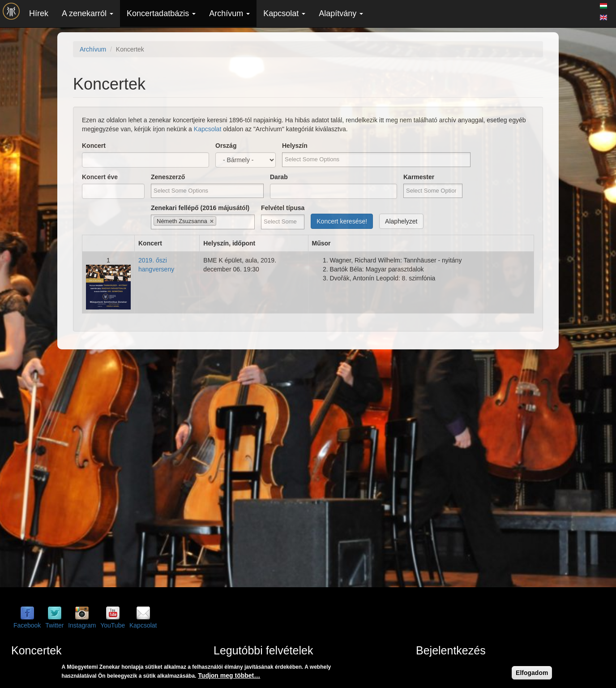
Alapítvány (341, 13)
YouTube (113, 625)
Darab (279, 177)
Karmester (419, 177)
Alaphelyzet (401, 221)
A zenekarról (88, 13)
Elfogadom (532, 673)
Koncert (94, 146)
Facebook (27, 625)
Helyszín (295, 146)
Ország (226, 146)
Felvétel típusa (283, 208)
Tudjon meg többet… (229, 675)
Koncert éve (100, 177)
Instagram (82, 625)
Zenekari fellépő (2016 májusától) (200, 208)
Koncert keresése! (342, 221)
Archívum (229, 13)
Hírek (39, 13)
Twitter (54, 625)
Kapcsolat (284, 13)
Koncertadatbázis (161, 13)
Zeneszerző (168, 177)
